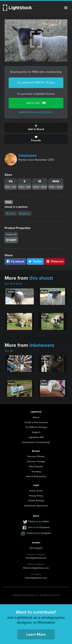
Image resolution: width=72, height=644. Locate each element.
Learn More (36, 634)
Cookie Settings (36, 500)
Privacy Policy (36, 496)
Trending (36, 471)
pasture (24, 213)
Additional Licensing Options (36, 112)
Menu (66, 8)
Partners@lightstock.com (36, 568)
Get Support (36, 548)
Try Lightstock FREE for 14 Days (36, 83)
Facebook (15, 261)
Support (36, 432)
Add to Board (36, 128)
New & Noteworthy (36, 476)
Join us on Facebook (39, 527)
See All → (10, 351)
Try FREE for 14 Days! (36, 427)
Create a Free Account (36, 422)
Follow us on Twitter (39, 521)
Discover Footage (36, 461)
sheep (11, 213)
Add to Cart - (36, 103)
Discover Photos (36, 456)
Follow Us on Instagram (39, 533)
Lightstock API (36, 437)
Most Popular (36, 466)
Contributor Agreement (36, 506)
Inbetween (28, 155)
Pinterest (55, 261)
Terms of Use (36, 491)
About (36, 417)
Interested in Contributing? (36, 442)
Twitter (35, 261)
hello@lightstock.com (36, 578)
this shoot (41, 278)
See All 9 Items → (15, 284)
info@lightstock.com (36, 558)
